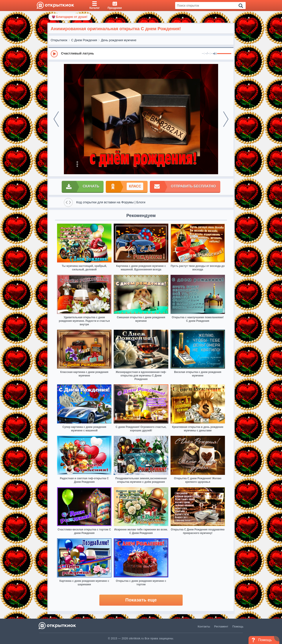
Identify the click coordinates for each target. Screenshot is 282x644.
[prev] (56, 119)
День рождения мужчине (119, 40)
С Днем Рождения (84, 40)
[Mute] (215, 54)
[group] (141, 54)
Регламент (221, 626)
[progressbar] (224, 54)
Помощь (238, 626)
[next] (226, 119)
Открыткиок (59, 40)
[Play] (54, 54)
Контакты (204, 626)
